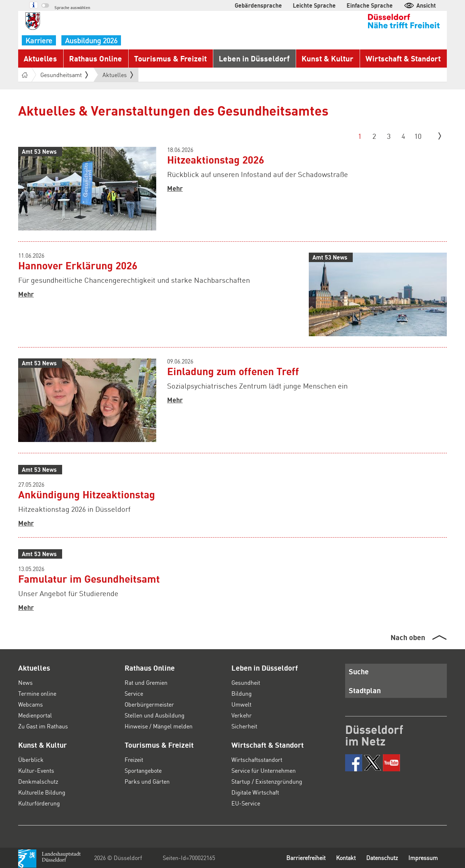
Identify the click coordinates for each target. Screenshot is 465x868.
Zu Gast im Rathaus (43, 726)
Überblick (31, 759)
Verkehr (242, 715)
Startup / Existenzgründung (267, 781)
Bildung (242, 693)
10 (418, 136)
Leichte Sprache (314, 5)
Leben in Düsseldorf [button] (254, 58)
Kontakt (346, 858)
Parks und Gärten (147, 781)
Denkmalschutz (38, 781)
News (25, 682)
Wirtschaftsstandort (257, 759)
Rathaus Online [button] (96, 58)
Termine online (37, 693)
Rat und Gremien (146, 682)
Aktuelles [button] (40, 58)
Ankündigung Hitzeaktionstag (87, 494)
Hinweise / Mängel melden (159, 726)
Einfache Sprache (370, 5)
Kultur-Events (36, 770)
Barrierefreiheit (306, 858)
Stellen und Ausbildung (155, 715)
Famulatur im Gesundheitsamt (89, 579)
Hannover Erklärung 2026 (78, 265)
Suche (359, 671)
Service (134, 693)
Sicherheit (244, 726)
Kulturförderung (39, 803)
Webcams (31, 704)
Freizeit (134, 759)
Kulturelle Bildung (42, 792)
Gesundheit (246, 682)
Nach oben (408, 637)
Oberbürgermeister (149, 704)
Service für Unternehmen (264, 770)
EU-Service (246, 803)
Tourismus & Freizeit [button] (170, 58)
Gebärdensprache (258, 5)
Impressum (423, 858)
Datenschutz (382, 858)
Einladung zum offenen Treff (233, 371)
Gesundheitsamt (64, 75)
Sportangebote (143, 770)
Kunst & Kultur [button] (327, 58)
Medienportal (35, 715)
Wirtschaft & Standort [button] (403, 58)
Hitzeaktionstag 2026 (216, 160)
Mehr (175, 188)
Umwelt (241, 704)
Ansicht (420, 5)
